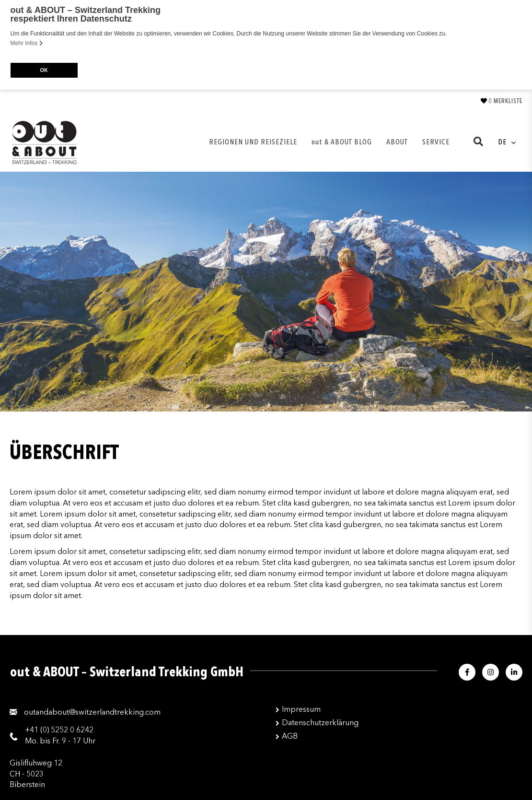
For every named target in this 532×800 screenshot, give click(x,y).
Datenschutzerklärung (320, 722)
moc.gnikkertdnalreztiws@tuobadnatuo (92, 712)
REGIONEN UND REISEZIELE (253, 141)
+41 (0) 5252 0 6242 (59, 729)
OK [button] (44, 70)
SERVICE (436, 141)
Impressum (301, 709)
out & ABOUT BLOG (342, 141)
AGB (290, 736)
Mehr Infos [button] (27, 43)
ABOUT (397, 141)
